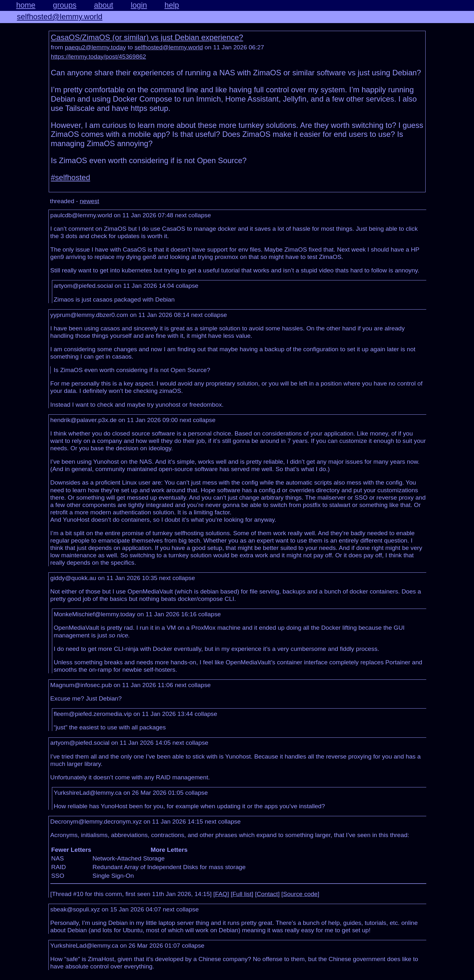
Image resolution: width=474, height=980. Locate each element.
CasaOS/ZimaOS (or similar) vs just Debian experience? (147, 37)
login (139, 5)
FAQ (221, 894)
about (104, 5)
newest (90, 201)
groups (65, 5)
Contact (267, 894)
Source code (300, 894)
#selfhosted (71, 177)
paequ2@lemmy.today (95, 47)
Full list (242, 894)
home (26, 5)
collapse (200, 215)
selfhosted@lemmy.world (60, 17)
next (181, 215)
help (172, 5)
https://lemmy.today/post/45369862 (99, 57)
